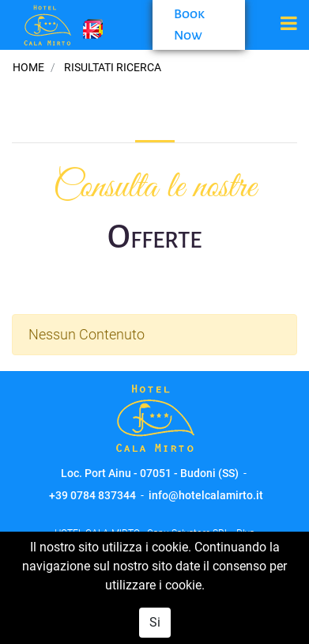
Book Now (189, 25)
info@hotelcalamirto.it (206, 495)
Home (28, 67)
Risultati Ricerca (113, 67)
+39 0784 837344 (92, 495)
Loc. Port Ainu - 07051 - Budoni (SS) (150, 473)
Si (155, 622)
